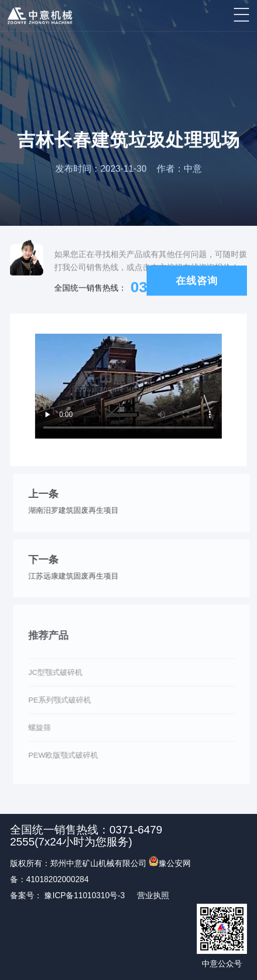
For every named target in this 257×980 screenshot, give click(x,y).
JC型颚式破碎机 (57, 672)
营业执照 (153, 895)
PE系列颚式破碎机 (61, 700)
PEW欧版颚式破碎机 (65, 755)
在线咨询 (197, 281)
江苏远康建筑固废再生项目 (75, 576)
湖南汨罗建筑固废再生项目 (75, 510)
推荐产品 (50, 635)
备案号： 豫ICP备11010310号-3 (68, 895)
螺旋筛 (41, 727)
